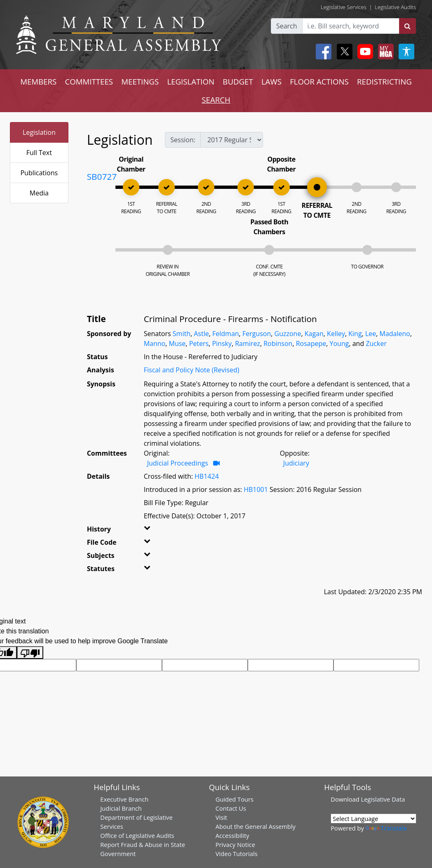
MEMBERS (38, 81)
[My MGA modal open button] (384, 52)
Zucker (376, 343)
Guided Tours (235, 799)
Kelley (336, 334)
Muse (177, 343)
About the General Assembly (256, 826)
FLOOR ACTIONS (319, 81)
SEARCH (216, 100)
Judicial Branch (121, 808)
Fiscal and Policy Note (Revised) (192, 370)
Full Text (39, 153)
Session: (183, 140)
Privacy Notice (235, 844)
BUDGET (238, 81)
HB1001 (256, 489)
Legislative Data (383, 799)
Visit (221, 817)
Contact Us (231, 808)
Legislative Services (344, 7)
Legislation (39, 132)
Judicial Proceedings (178, 463)
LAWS (271, 81)
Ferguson (257, 334)
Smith (182, 334)
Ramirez (248, 343)
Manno (155, 343)
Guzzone (288, 334)
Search (287, 26)
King (355, 334)
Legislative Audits (395, 7)
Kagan (314, 334)
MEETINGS (140, 81)
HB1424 (207, 476)
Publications (39, 173)
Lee (371, 334)
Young (339, 343)
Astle (201, 334)
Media (39, 193)
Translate (386, 828)
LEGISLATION (191, 81)
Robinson (278, 343)
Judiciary (296, 463)
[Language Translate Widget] (373, 819)
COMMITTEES (89, 81)
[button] (152, 531)
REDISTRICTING (384, 81)
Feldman (226, 334)
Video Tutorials (237, 854)
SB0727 (102, 176)
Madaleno (395, 334)
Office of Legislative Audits (137, 835)
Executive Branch (124, 799)
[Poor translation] (30, 653)
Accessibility (232, 835)
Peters (199, 343)
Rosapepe (311, 343)
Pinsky (222, 343)
